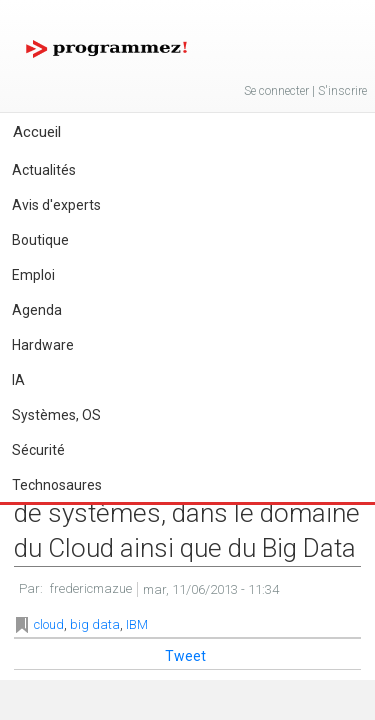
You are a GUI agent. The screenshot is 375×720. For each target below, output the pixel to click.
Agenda (37, 310)
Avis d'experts (56, 205)
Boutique (40, 240)
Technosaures (57, 485)
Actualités (44, 170)
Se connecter (276, 91)
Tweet (185, 656)
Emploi (33, 275)
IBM (137, 624)
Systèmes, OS (56, 415)
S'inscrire (342, 91)
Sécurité (38, 450)
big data (95, 624)
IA (18, 380)
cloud (49, 624)
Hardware (43, 345)
